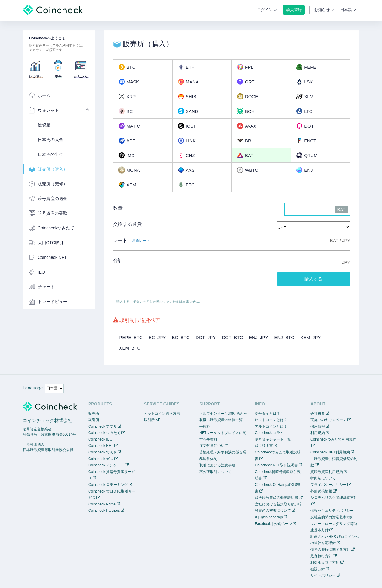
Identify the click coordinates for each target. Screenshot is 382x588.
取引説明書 (264, 446)
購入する (313, 279)
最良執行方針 (321, 556)
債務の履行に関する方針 (330, 550)
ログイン (265, 10)
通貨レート (141, 241)
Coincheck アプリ (103, 426)
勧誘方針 (318, 569)
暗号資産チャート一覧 (273, 439)
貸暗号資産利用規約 (327, 472)
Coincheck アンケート (106, 465)
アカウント (37, 50)
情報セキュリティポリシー (332, 511)
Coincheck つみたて (104, 433)
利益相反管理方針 (325, 562)
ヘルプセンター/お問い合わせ (223, 414)
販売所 (94, 414)
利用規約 (318, 433)
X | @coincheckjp (269, 517)
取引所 (94, 420)
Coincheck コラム (269, 433)
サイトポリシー (323, 575)
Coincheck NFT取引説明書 (276, 465)
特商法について (323, 478)
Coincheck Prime (102, 504)
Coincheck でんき (103, 452)
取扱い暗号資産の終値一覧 (221, 420)
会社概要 (318, 414)
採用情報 (318, 426)
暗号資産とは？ (267, 414)
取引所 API (153, 420)
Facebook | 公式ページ (273, 524)
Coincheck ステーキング (108, 485)
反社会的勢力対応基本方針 (332, 517)
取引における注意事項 (217, 465)
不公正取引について (215, 472)
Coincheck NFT (101, 446)
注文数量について (214, 446)
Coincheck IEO (100, 439)
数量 (118, 208)
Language (33, 388)
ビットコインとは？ (271, 420)
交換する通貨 (127, 224)
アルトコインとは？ (271, 426)
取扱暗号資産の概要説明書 (277, 498)
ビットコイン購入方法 (162, 414)
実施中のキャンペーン (329, 420)
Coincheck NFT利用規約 (330, 452)
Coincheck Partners (104, 511)
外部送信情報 (321, 491)
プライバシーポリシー (329, 485)
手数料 (205, 426)
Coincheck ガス (101, 459)
